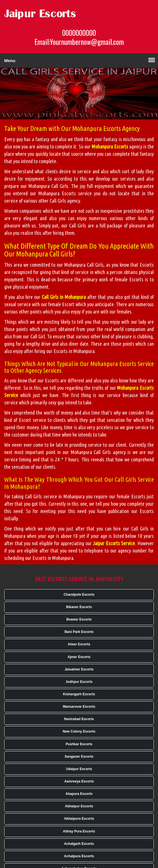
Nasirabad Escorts (79, 719)
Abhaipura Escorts (79, 819)
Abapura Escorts (79, 794)
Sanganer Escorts (79, 757)
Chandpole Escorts (79, 595)
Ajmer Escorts (79, 657)
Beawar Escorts (79, 619)
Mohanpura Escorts (110, 146)
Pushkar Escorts (79, 744)
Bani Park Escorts (79, 632)
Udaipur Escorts (79, 769)
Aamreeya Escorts (79, 781)
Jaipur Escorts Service (114, 543)
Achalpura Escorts (79, 856)
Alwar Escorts (79, 644)
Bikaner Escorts (79, 607)
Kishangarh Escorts (79, 694)
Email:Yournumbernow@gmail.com (79, 42)
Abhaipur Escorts (79, 806)
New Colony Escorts (79, 731)
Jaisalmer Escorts (79, 669)
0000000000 (79, 33)
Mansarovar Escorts (79, 707)
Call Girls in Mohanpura (64, 297)
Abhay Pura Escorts (79, 831)
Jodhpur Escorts (79, 682)
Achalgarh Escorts (79, 844)
